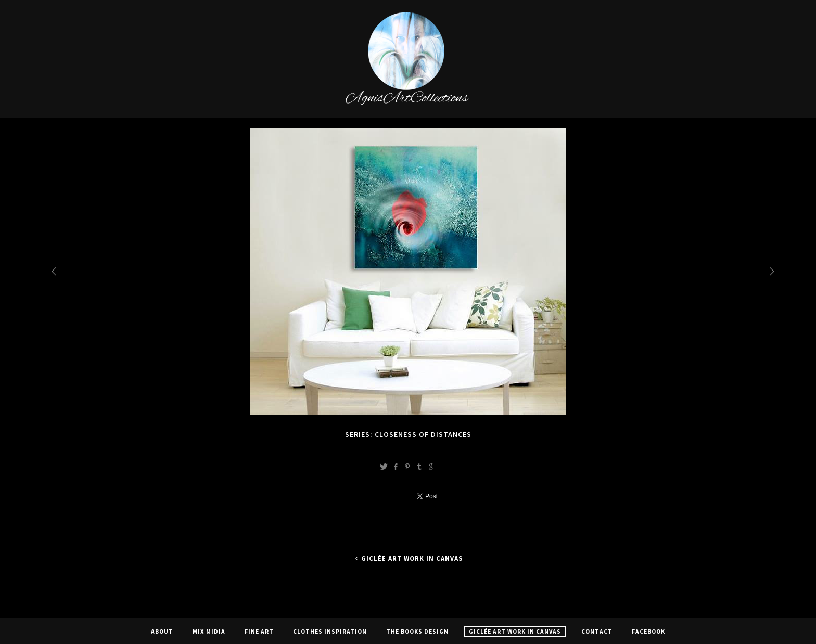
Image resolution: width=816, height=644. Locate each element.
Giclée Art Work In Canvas (408, 558)
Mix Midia (209, 632)
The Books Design (417, 632)
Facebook (648, 632)
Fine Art (259, 632)
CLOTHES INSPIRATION (330, 632)
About (162, 632)
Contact (597, 632)
